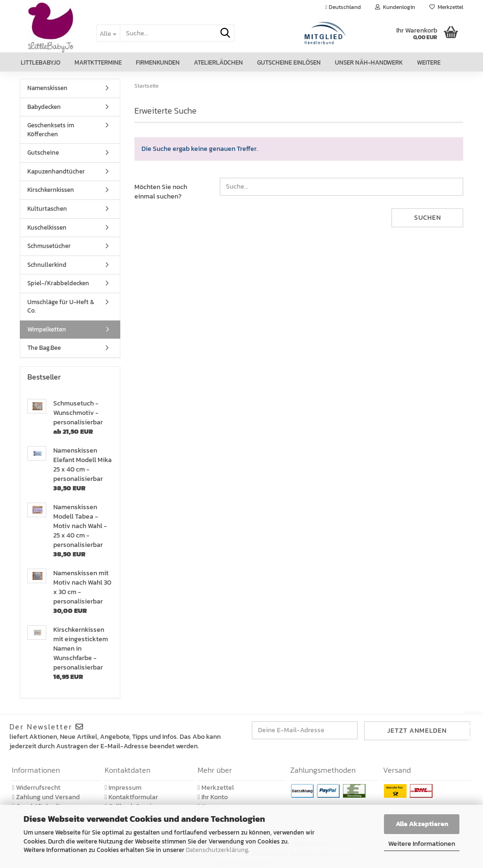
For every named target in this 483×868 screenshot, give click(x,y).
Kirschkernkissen (51, 190)
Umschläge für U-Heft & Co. (61, 306)
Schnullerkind (47, 265)
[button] (343, 7)
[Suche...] (108, 33)
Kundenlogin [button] (395, 7)
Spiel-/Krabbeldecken (58, 283)
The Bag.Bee (44, 348)
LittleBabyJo (41, 62)
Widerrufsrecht (36, 788)
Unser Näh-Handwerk (369, 62)
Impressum (123, 788)
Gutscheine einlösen (289, 62)
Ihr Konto (213, 797)
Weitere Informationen (422, 844)
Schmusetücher (49, 246)
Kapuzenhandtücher (56, 171)
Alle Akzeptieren (422, 824)
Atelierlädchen (218, 62)
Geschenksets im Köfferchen (51, 130)
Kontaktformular (131, 797)
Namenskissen (47, 88)
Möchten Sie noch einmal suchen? (161, 192)
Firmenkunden (158, 62)
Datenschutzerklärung (217, 850)
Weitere (429, 62)
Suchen (428, 218)
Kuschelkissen (47, 227)
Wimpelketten (47, 329)
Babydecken (44, 107)
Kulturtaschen (47, 209)
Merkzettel (446, 7)
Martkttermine (98, 62)
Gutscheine (43, 153)
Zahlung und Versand (46, 797)
